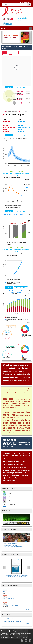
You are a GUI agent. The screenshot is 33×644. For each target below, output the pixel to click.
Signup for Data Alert (26, 2)
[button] (2, 37)
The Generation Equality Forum (11, 544)
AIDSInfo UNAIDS (8, 620)
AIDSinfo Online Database (10, 619)
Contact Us (5, 631)
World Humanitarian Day (8, 592)
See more (28, 609)
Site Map (13, 631)
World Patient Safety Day (8, 599)
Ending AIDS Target (21, 87)
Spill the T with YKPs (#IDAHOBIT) (12, 548)
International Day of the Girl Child (10, 605)
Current (9, 87)
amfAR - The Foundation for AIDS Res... (13, 621)
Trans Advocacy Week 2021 (10, 545)
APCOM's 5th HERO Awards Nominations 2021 (15, 547)
